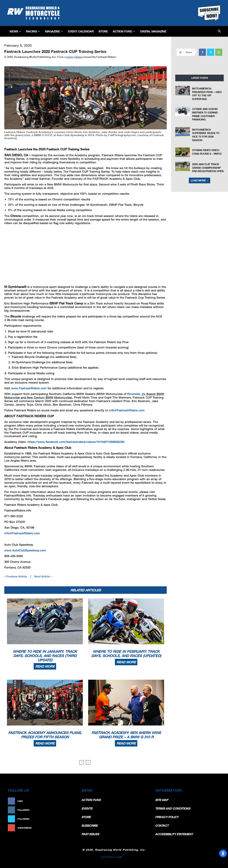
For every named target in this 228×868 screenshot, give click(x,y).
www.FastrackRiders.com (29, 388)
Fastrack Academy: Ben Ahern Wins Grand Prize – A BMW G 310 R (126, 735)
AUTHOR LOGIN (112, 857)
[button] (219, 31)
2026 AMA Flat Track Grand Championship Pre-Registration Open (208, 168)
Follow (69, 810)
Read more (45, 666)
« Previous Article (16, 576)
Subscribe (67, 828)
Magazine (54, 31)
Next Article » (43, 576)
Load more (199, 180)
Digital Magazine (153, 31)
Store (103, 31)
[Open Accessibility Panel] (223, 853)
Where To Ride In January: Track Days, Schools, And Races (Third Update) (45, 656)
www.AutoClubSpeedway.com (25, 550)
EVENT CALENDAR (81, 31)
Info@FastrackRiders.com (127, 410)
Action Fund (124, 31)
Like (71, 801)
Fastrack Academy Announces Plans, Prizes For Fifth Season (45, 735)
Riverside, (134, 394)
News (15, 31)
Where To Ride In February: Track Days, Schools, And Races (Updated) (126, 653)
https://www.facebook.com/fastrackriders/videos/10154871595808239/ (76, 442)
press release (75, 57)
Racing (33, 31)
